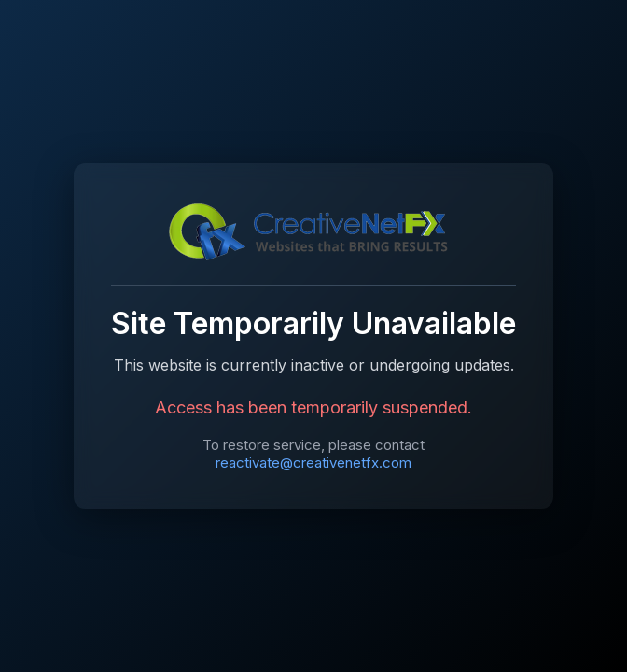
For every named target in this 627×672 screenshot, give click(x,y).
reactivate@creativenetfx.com (313, 462)
